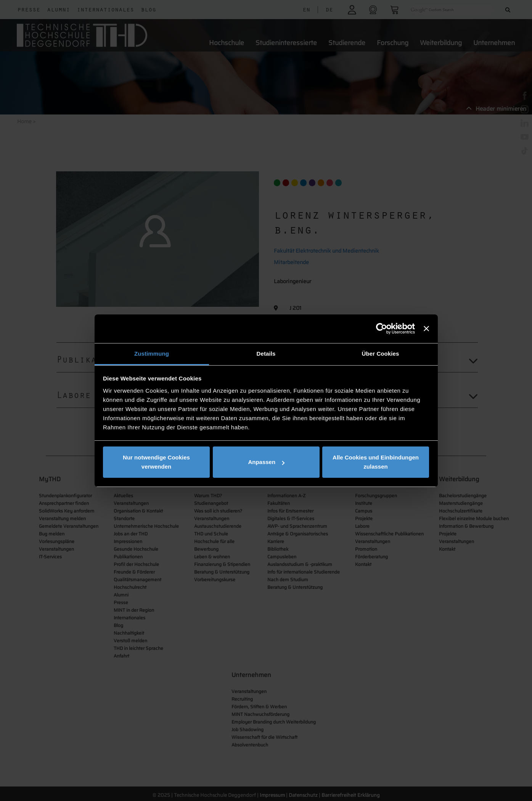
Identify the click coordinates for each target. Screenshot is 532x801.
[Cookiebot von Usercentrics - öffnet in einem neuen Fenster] (382, 329)
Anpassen (266, 462)
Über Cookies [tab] (381, 354)
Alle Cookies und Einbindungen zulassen (376, 462)
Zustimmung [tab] (152, 354)
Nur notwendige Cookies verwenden (156, 462)
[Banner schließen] (426, 329)
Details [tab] (266, 354)
